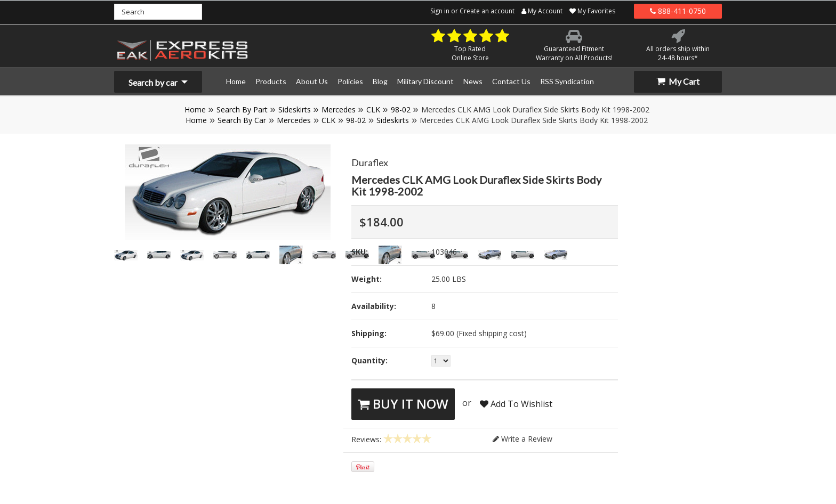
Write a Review (522, 439)
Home (195, 109)
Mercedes (339, 109)
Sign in (440, 11)
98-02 (401, 109)
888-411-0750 (678, 11)
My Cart (678, 81)
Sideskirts (295, 109)
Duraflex (370, 162)
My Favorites (592, 11)
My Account (542, 11)
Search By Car (242, 120)
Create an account (487, 11)
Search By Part (242, 109)
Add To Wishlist (516, 404)
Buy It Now (403, 404)
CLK (373, 109)
